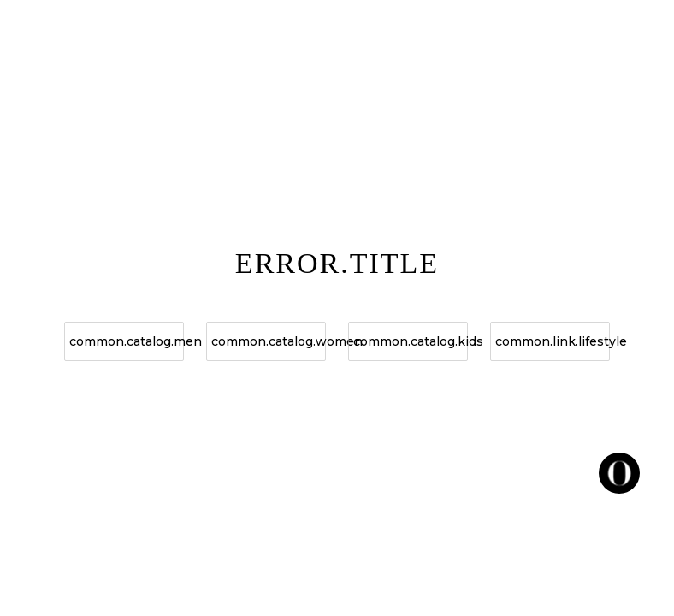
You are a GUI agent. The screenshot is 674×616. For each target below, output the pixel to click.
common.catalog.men (127, 341)
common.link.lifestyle (553, 341)
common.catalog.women (269, 341)
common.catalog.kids (411, 341)
